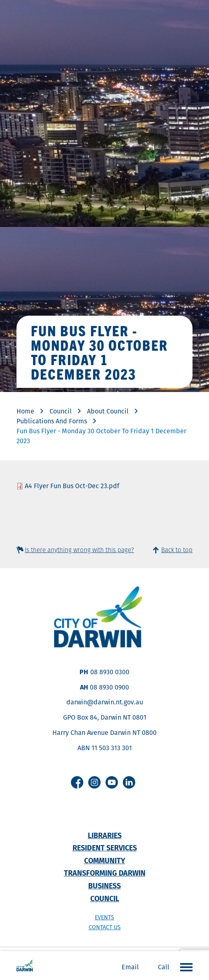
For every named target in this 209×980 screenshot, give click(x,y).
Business (104, 886)
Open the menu (184, 967)
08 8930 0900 (109, 687)
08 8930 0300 (110, 672)
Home (25, 411)
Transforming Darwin (105, 873)
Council (61, 411)
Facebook (77, 782)
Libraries (105, 835)
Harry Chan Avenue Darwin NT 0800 (104, 733)
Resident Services (105, 848)
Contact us (105, 927)
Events (104, 917)
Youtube (112, 782)
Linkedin (129, 782)
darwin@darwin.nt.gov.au (105, 702)
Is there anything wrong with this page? (79, 550)
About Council (108, 411)
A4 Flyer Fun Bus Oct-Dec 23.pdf (72, 486)
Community (105, 861)
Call (164, 967)
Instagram (94, 782)
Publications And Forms (52, 421)
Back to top (177, 550)
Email (130, 967)
